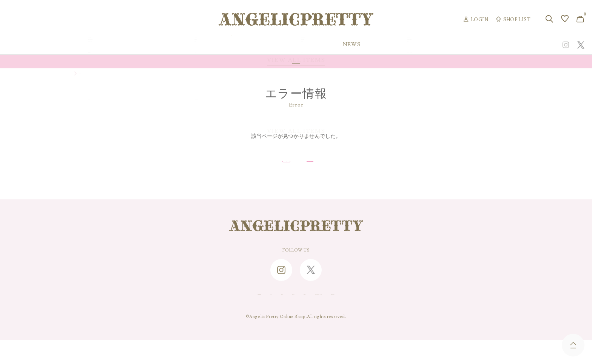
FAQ (205, 316)
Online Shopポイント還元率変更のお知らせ (296, 62)
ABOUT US (263, 316)
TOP (74, 75)
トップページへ (351, 173)
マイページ (97, 75)
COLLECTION (359, 45)
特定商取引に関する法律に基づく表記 (355, 316)
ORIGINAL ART (232, 45)
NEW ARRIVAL (297, 45)
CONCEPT (499, 45)
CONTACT (230, 316)
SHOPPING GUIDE (170, 316)
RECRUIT (295, 316)
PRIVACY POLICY (423, 316)
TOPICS (412, 45)
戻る (240, 173)
